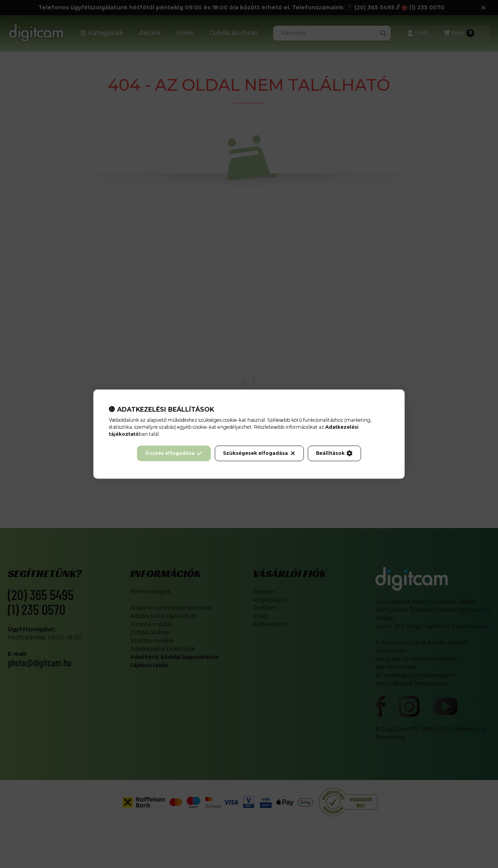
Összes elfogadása (174, 453)
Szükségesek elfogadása (259, 453)
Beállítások (334, 453)
